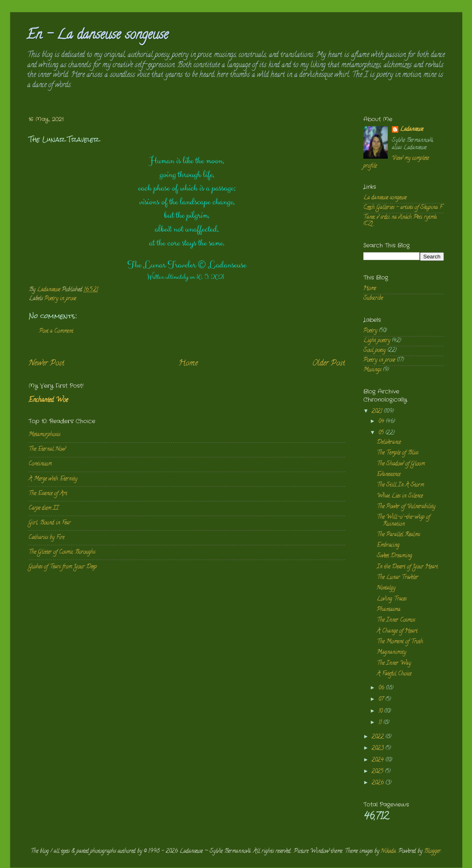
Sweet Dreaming (394, 556)
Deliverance (389, 443)
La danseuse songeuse (385, 198)
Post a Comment (56, 331)
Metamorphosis (44, 435)
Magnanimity (391, 653)
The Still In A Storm (400, 485)
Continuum (40, 464)
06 (382, 688)
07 (382, 700)
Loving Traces (392, 599)
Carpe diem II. (44, 508)
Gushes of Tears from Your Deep (63, 567)
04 (382, 422)
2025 (378, 772)
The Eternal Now (47, 449)
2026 (378, 783)
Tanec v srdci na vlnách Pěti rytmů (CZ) (400, 221)
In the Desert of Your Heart (407, 567)
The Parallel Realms (398, 535)
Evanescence (389, 475)
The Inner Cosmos (396, 620)
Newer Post (46, 364)
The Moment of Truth (400, 642)
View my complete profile (396, 162)
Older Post (329, 364)
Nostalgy (386, 588)
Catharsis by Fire (46, 538)
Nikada (388, 852)
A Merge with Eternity (53, 479)
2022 (378, 737)
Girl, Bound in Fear (50, 523)
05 (382, 433)
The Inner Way (394, 664)
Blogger (432, 852)
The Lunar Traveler (398, 578)
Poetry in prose (60, 299)
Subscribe (373, 298)
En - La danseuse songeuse (97, 36)
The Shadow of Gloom (401, 464)
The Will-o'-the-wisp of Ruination (403, 521)
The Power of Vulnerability (406, 507)
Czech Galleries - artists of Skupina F (403, 208)
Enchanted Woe (48, 400)
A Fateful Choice (394, 674)
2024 (378, 760)
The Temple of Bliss (398, 453)
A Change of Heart (397, 631)
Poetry (370, 331)
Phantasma (389, 610)
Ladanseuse (412, 130)
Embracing (388, 546)
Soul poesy (375, 351)
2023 (378, 749)
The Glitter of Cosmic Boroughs (62, 552)
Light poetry (377, 341)
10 (381, 712)
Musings (372, 370)
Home (188, 364)
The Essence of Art (48, 494)
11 (381, 723)
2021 (378, 412)
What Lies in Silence (400, 496)
